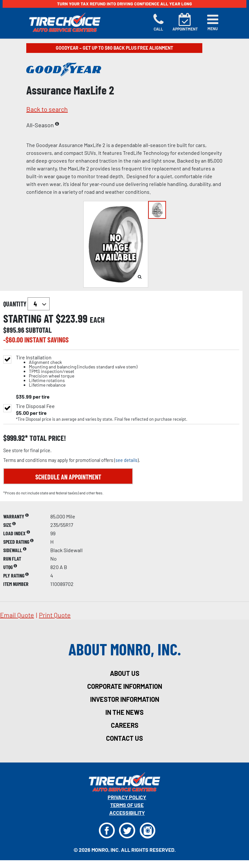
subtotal (39, 330)
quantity (26, 304)
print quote (55, 615)
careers (125, 725)
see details (126, 460)
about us (125, 673)
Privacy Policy (127, 797)
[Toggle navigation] (213, 22)
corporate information (125, 686)
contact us (124, 738)
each (97, 320)
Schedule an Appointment (68, 477)
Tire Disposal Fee (35, 406)
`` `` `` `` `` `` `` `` (39, 304)
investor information (125, 699)
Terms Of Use (127, 805)
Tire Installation (77, 371)
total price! (47, 438)
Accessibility (127, 813)
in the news (124, 712)
